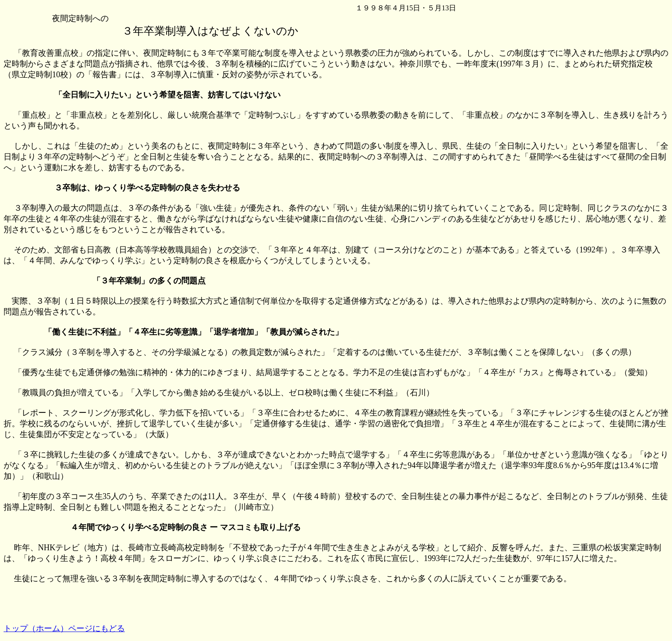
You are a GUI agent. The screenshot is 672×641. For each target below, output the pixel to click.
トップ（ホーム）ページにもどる (64, 628)
